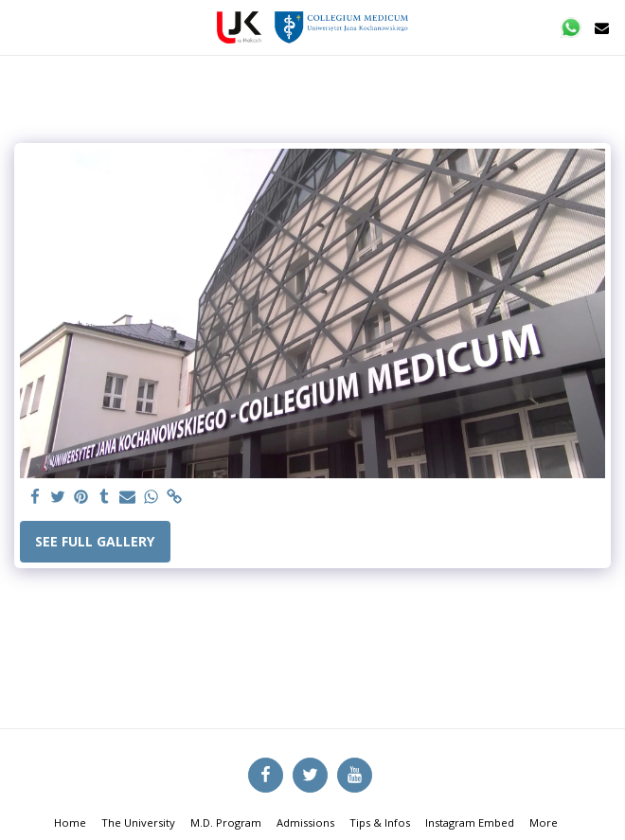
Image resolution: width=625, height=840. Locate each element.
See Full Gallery (95, 541)
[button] (21, 27)
